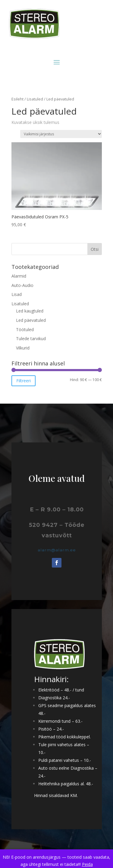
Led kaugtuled (30, 311)
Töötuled (25, 329)
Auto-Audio (22, 285)
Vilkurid (23, 348)
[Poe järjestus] (61, 134)
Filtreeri (24, 381)
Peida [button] (87, 864)
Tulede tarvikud (31, 339)
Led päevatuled (31, 320)
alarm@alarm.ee (56, 550)
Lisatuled (35, 99)
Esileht (17, 99)
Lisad (17, 294)
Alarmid (19, 276)
